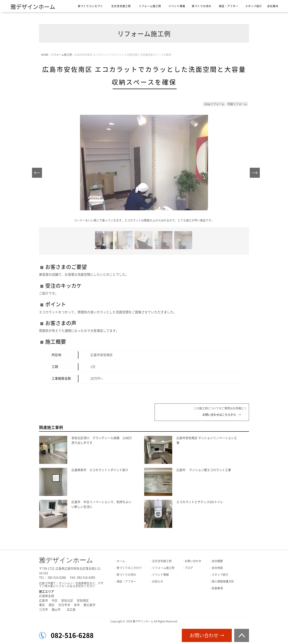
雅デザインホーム (33, 7)
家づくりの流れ (202, 6)
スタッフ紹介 (254, 6)
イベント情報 (177, 6)
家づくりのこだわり (129, 568)
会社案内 (273, 6)
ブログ (189, 568)
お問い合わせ (193, 561)
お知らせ (158, 581)
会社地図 (217, 568)
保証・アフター (229, 6)
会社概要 (217, 561)
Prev (38, 174)
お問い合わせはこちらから (219, 415)
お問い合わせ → (207, 635)
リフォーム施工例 (150, 6)
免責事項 (217, 588)
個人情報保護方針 (223, 581)
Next (256, 174)
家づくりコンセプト (90, 6)
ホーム (121, 561)
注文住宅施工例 (121, 6)
